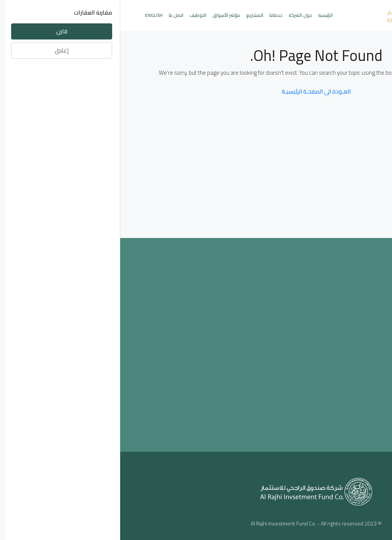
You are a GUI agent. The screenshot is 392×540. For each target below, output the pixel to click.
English (34, 15)
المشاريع (135, 15)
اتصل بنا (56, 15)
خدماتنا (156, 15)
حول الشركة (180, 15)
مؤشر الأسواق (106, 15)
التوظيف (78, 15)
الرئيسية (205, 15)
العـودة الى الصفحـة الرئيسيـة (196, 91)
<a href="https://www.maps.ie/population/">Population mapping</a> (196, 343)
